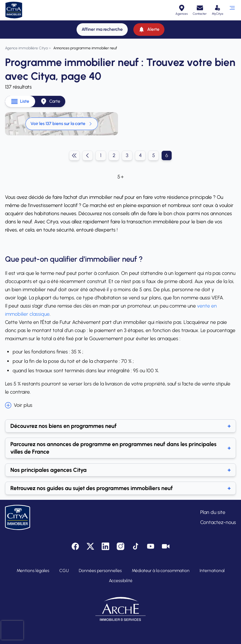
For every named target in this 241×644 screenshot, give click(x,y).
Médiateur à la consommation (161, 571)
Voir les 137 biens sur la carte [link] (62, 124)
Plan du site (213, 512)
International (212, 571)
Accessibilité (121, 581)
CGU (64, 571)
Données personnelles (100, 571)
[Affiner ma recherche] (102, 30)
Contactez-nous (218, 522)
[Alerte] (149, 30)
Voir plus (19, 405)
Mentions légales (33, 571)
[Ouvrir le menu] (232, 10)
